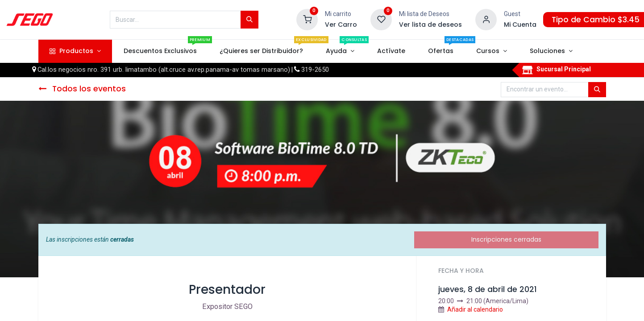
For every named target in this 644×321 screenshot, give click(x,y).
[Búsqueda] (249, 20)
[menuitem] (160, 51)
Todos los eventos (82, 89)
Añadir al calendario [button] (475, 309)
